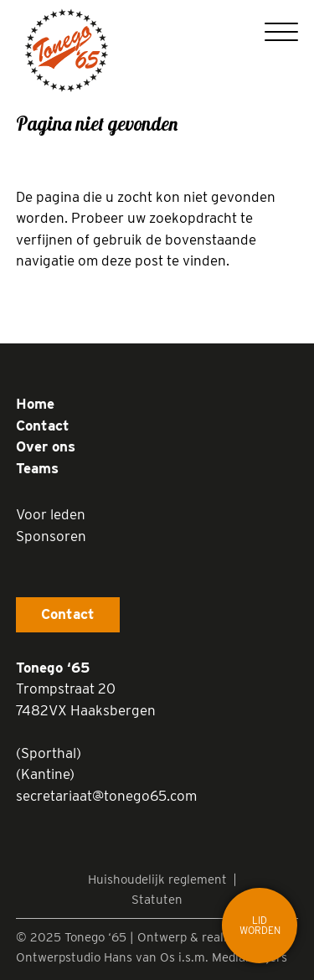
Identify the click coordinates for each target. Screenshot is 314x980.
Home (35, 404)
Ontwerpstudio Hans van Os (95, 957)
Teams (37, 468)
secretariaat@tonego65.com (106, 796)
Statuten (157, 900)
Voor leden (51, 514)
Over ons (46, 446)
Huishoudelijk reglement (157, 879)
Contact (43, 426)
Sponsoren (51, 536)
